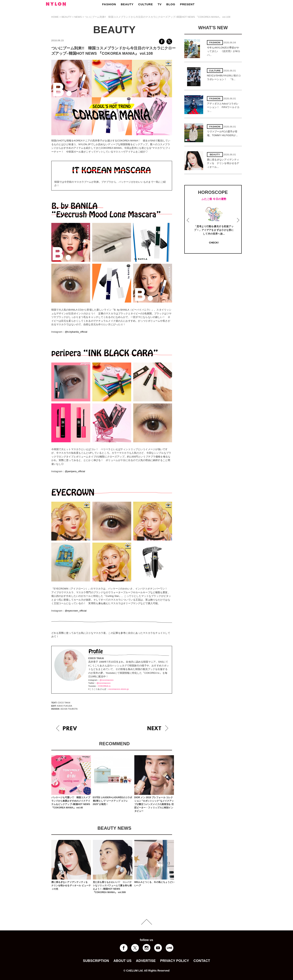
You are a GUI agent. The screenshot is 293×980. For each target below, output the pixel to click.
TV (160, 4)
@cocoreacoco (107, 680)
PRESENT (187, 4)
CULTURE (146, 4)
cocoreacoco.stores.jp (118, 689)
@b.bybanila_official (76, 332)
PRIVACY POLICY (175, 961)
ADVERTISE (146, 961)
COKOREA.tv (104, 686)
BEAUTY (127, 4)
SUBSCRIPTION (96, 961)
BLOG (171, 4)
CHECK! (214, 243)
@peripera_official (75, 471)
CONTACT (202, 961)
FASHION (109, 4)
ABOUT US (122, 961)
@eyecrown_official (76, 611)
